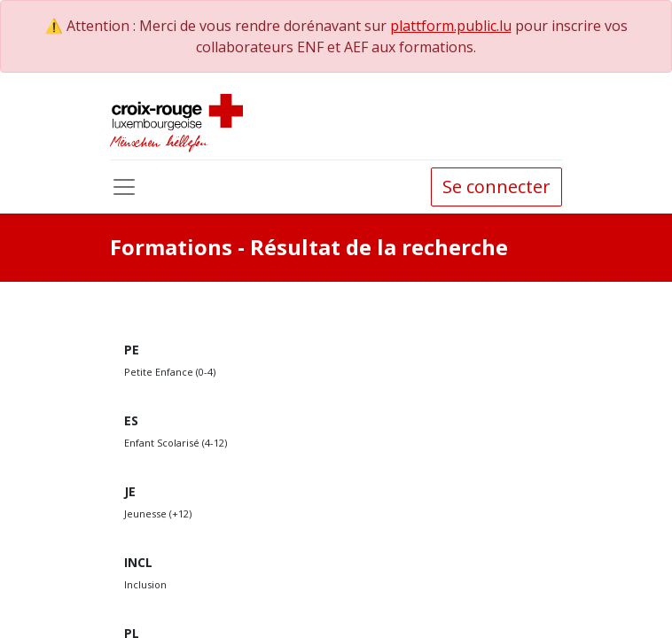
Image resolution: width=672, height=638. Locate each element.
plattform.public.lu (451, 26)
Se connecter (496, 187)
